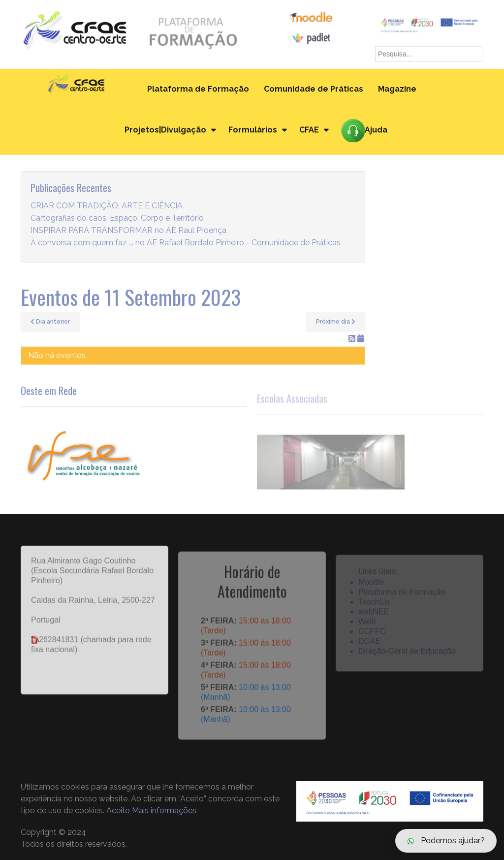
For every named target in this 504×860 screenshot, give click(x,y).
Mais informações (164, 810)
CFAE (309, 130)
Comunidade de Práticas (314, 89)
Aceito (118, 810)
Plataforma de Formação (198, 89)
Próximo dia (336, 322)
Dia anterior (50, 322)
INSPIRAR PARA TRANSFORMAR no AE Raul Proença (128, 231)
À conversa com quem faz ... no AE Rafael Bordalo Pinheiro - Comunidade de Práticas (186, 243)
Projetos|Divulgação (165, 130)
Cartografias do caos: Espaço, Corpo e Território (117, 218)
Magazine (397, 89)
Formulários (253, 130)
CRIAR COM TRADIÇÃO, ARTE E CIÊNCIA (107, 206)
